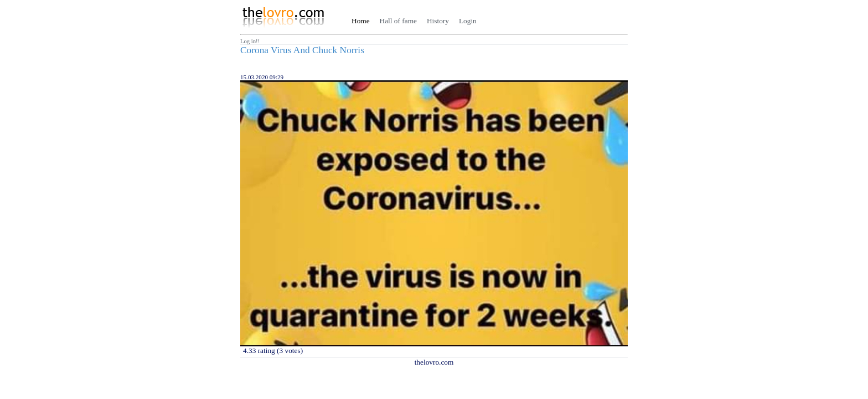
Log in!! (250, 41)
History (438, 21)
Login (468, 21)
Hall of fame (398, 21)
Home (361, 21)
